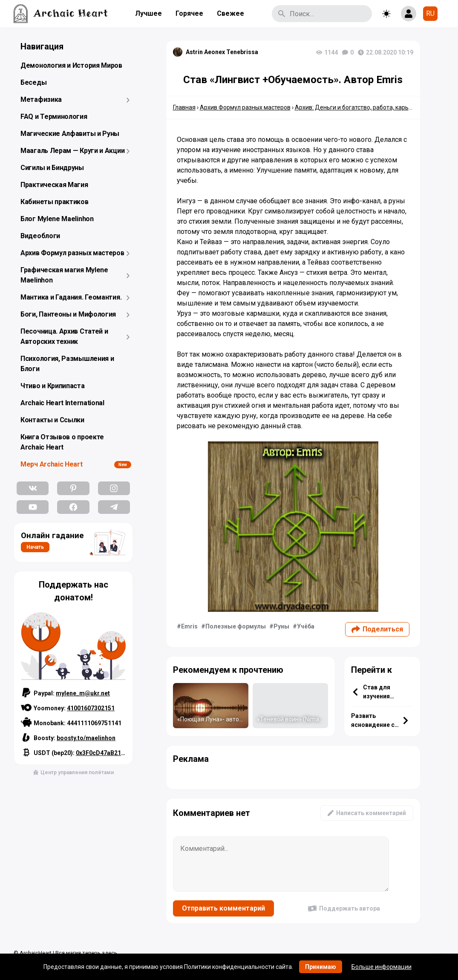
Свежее (230, 13)
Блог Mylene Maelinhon (57, 219)
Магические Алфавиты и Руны (70, 134)
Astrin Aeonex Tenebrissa (222, 52)
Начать (35, 547)
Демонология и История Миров (71, 65)
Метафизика (41, 99)
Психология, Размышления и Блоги (67, 364)
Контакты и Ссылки (52, 420)
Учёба (306, 626)
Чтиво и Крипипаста (53, 386)
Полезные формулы (236, 626)
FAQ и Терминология (54, 117)
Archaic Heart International (62, 403)
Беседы (33, 82)
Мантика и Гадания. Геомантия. (71, 297)
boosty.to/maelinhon (86, 738)
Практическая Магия (54, 185)
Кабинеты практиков (55, 202)
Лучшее (148, 13)
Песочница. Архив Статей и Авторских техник (64, 336)
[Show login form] (409, 14)
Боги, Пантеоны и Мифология (68, 314)
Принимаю (321, 967)
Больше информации (382, 967)
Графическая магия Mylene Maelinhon (64, 275)
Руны (281, 626)
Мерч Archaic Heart (52, 464)
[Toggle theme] (386, 14)
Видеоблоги (40, 236)
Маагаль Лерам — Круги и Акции (72, 151)
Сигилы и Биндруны (52, 168)
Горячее (189, 13)
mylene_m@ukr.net (83, 693)
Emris (189, 626)
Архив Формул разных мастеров (72, 253)
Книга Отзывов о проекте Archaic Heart (62, 442)
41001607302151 (91, 708)
